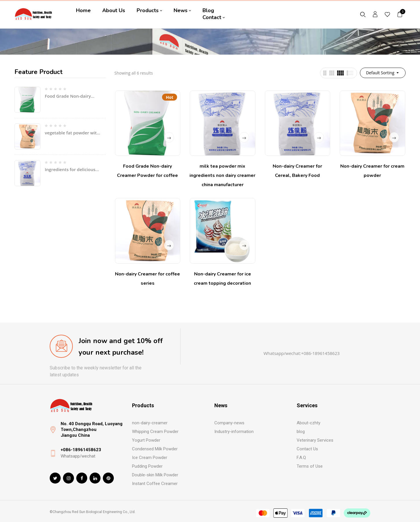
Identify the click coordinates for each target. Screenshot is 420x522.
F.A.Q (301, 458)
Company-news (229, 423)
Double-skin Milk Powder (155, 475)
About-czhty (309, 423)
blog (301, 432)
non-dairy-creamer (150, 423)
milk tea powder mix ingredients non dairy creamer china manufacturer (222, 175)
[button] (400, 14)
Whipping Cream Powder (155, 432)
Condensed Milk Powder (155, 449)
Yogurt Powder (146, 440)
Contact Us (307, 449)
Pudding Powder (147, 466)
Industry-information (234, 432)
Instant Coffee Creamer (155, 484)
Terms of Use (310, 466)
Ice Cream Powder (150, 458)
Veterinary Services (315, 440)
